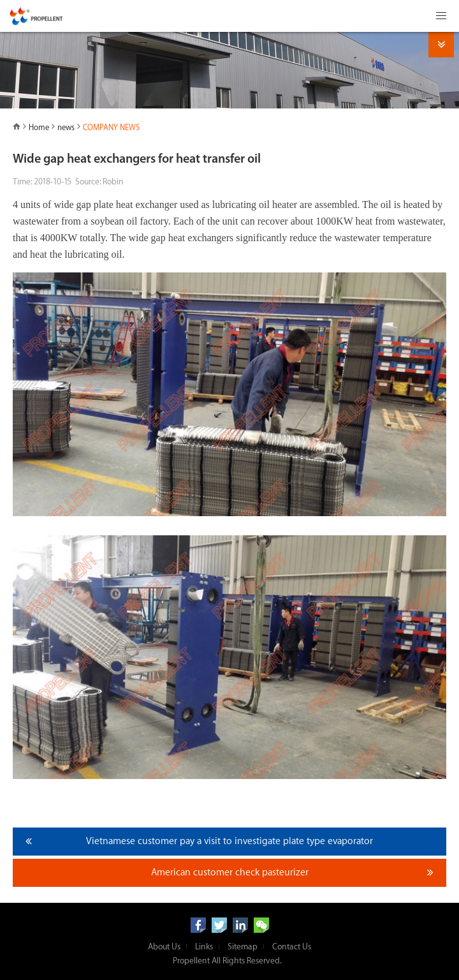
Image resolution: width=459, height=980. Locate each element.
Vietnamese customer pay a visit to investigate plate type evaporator (229, 841)
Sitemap (243, 947)
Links (204, 947)
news (66, 128)
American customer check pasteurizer (230, 872)
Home (39, 128)
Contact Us (292, 947)
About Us (164, 947)
